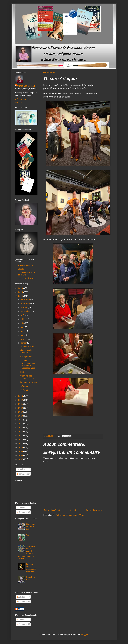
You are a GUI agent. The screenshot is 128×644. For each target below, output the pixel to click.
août (23, 315)
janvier (24, 343)
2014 (21, 432)
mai (23, 327)
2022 (21, 400)
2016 (21, 424)
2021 (21, 404)
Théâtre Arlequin (28, 346)
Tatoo (29, 535)
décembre (25, 299)
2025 (21, 292)
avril (23, 331)
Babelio (21, 269)
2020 (21, 408)
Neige (23, 372)
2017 (21, 420)
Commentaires (24, 474)
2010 (21, 447)
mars (23, 335)
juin (23, 323)
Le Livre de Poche (26, 278)
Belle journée (26, 357)
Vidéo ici (24, 390)
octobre (24, 307)
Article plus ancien (94, 510)
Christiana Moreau (26, 86)
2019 (21, 412)
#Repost (24, 386)
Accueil (73, 510)
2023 (21, 396)
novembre (25, 303)
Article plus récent (52, 510)
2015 (21, 428)
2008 (21, 455)
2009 (21, 451)
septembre (26, 311)
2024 (21, 296)
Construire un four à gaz (31, 526)
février (24, 339)
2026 (21, 288)
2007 (21, 459)
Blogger (84, 634)
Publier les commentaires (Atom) (71, 515)
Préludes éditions (25, 265)
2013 (21, 436)
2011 (21, 443)
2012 (21, 439)
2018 (21, 416)
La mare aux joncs (28, 382)
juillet (23, 319)
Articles (21, 469)
